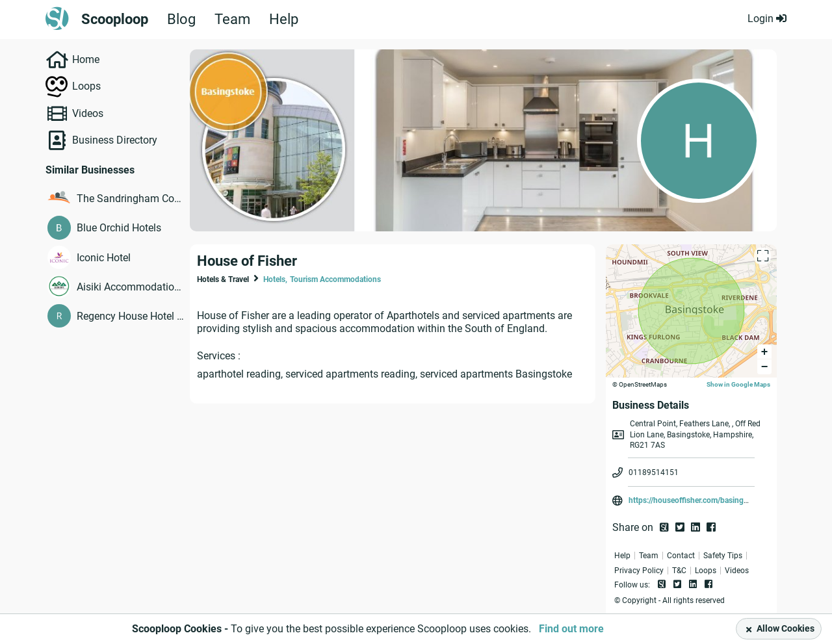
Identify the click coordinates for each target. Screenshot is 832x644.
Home (86, 59)
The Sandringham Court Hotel (130, 199)
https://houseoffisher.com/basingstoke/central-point (719, 500)
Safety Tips (723, 556)
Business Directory (115, 140)
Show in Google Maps (738, 384)
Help (284, 19)
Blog (181, 19)
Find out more (571, 629)
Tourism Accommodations (335, 279)
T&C (679, 571)
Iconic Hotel (104, 258)
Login (767, 19)
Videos (88, 113)
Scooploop (115, 19)
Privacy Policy (639, 571)
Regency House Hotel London (130, 316)
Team (232, 19)
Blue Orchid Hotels (119, 228)
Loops (86, 86)
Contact (681, 556)
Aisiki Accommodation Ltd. (130, 287)
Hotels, (275, 279)
